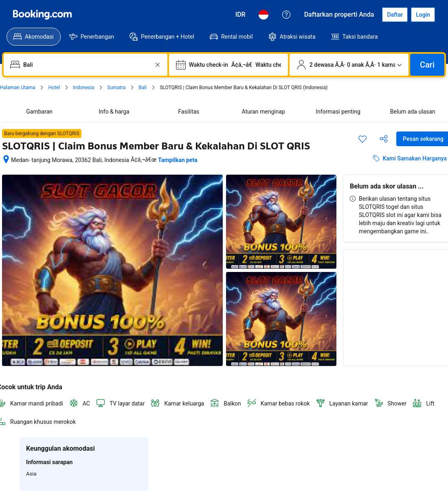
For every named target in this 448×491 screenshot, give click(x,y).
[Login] (423, 15)
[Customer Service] (286, 15)
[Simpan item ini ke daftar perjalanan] (362, 139)
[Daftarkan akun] (395, 15)
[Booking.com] (42, 15)
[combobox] (86, 65)
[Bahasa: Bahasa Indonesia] (264, 15)
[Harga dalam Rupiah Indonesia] (240, 15)
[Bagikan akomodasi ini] (384, 139)
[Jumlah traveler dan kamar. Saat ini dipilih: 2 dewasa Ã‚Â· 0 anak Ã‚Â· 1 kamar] (349, 65)
